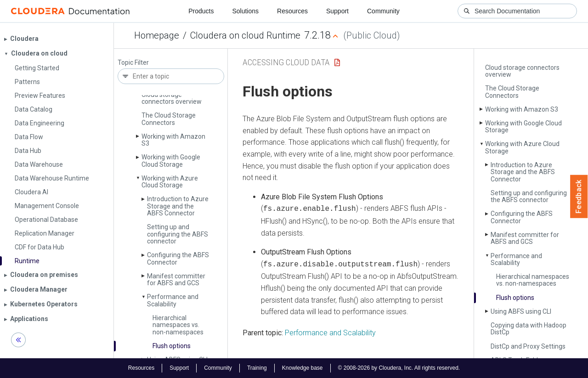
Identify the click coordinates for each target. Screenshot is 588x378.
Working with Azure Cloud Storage (170, 182)
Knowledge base (302, 368)
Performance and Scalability (173, 300)
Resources (292, 11)
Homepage (157, 35)
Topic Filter (133, 63)
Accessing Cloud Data (286, 62)
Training (257, 368)
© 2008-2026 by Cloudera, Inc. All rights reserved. (399, 368)
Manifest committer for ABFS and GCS (176, 279)
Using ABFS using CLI (521, 311)
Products (201, 11)
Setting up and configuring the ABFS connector (178, 234)
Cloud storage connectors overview (172, 98)
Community (383, 11)
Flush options (172, 346)
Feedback (579, 197)
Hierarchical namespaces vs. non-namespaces (178, 325)
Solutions (245, 11)
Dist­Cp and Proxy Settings (528, 346)
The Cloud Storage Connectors (169, 119)
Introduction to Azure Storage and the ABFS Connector (178, 206)
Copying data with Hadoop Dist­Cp (529, 329)
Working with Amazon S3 (173, 140)
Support (337, 11)
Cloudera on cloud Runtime (245, 35)
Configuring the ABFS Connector (178, 258)
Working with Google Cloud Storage (171, 161)
